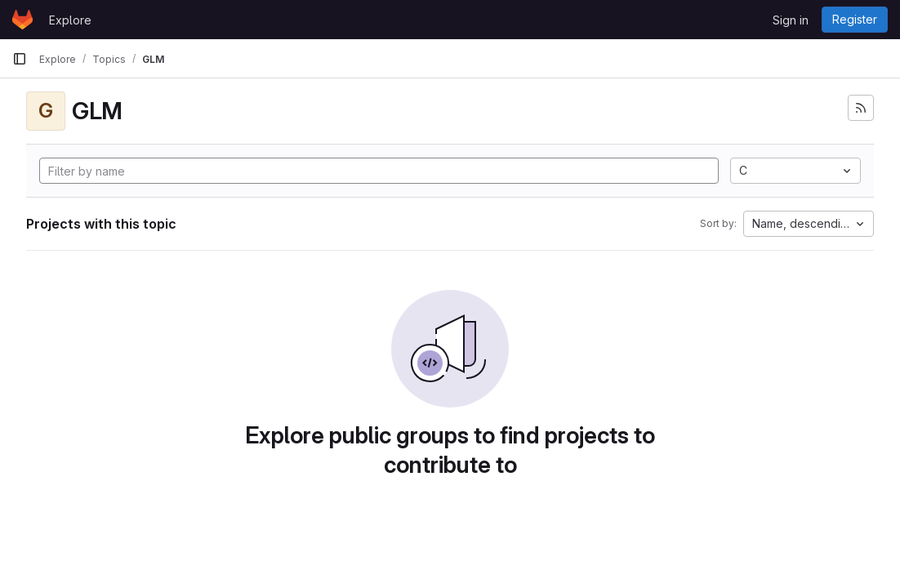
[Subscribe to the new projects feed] (861, 108)
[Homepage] (22, 20)
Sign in (791, 20)
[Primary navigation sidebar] (20, 59)
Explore (70, 20)
